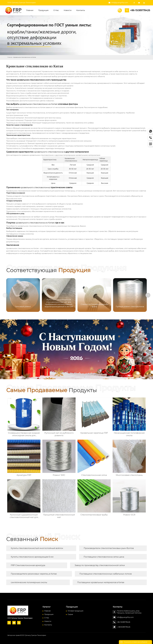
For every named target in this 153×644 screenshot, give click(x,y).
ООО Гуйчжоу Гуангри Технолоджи (22, 3)
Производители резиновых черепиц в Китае (34, 574)
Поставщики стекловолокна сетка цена (104, 557)
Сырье (70, 614)
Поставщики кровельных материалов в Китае (101, 582)
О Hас (47, 618)
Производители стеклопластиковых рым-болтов (109, 548)
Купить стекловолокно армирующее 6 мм (32, 557)
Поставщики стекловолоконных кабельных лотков (106, 574)
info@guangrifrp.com (120, 3)
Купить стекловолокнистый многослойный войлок (37, 548)
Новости (48, 621)
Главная (10, 57)
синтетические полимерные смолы (29, 582)
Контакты (48, 625)
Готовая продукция (76, 611)
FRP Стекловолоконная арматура (28, 565)
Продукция (49, 614)
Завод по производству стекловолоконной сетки (100, 565)
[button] (149, 295)
